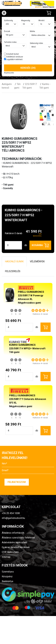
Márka (32, 31)
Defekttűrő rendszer (14, 57)
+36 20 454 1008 (11, 513)
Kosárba (40, 245)
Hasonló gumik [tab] (14, 261)
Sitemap (6, 557)
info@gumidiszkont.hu (13, 518)
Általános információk (13, 533)
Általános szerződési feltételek (18, 538)
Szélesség (8, 20)
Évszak (7, 31)
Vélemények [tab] (37, 261)
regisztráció (49, 7)
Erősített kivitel (11, 54)
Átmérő (41, 20)
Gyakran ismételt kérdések (16, 547)
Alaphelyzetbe (9, 73)
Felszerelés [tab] (13, 271)
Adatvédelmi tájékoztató (14, 542)
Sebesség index (36, 43)
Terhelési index (10, 42)
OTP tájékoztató (10, 552)
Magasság (26, 20)
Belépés (38, 7)
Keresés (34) (28, 68)
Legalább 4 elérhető (13, 59)
